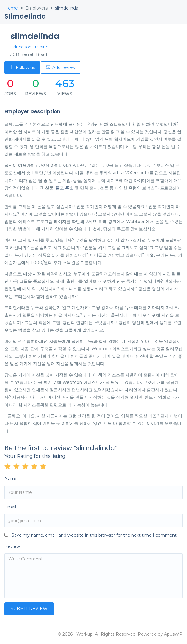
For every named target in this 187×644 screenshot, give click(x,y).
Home (11, 8)
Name (11, 479)
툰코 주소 (65, 188)
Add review (61, 67)
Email (10, 507)
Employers (36, 8)
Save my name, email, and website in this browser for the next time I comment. (95, 535)
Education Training (30, 47)
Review (12, 546)
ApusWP (173, 634)
